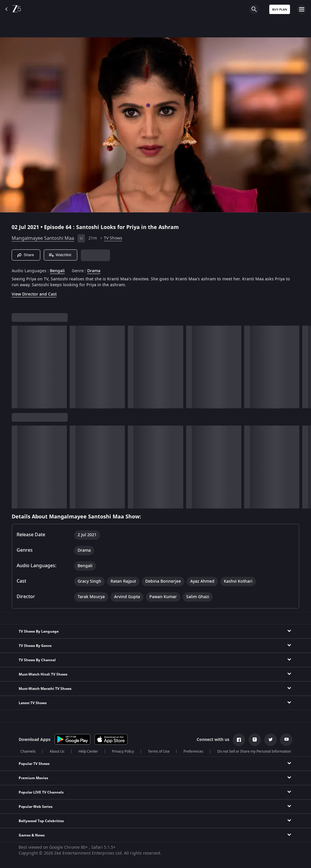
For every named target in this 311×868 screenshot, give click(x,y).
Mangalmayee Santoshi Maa (43, 238)
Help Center (88, 751)
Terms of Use (159, 751)
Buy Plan (280, 9)
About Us (57, 751)
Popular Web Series (36, 807)
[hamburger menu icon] (302, 9)
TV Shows (113, 238)
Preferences (193, 751)
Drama (94, 271)
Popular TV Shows (34, 764)
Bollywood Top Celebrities (41, 821)
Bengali (57, 271)
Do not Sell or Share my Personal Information (254, 751)
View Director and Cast (34, 294)
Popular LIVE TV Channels (41, 792)
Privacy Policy (123, 751)
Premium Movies (33, 778)
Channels (28, 751)
